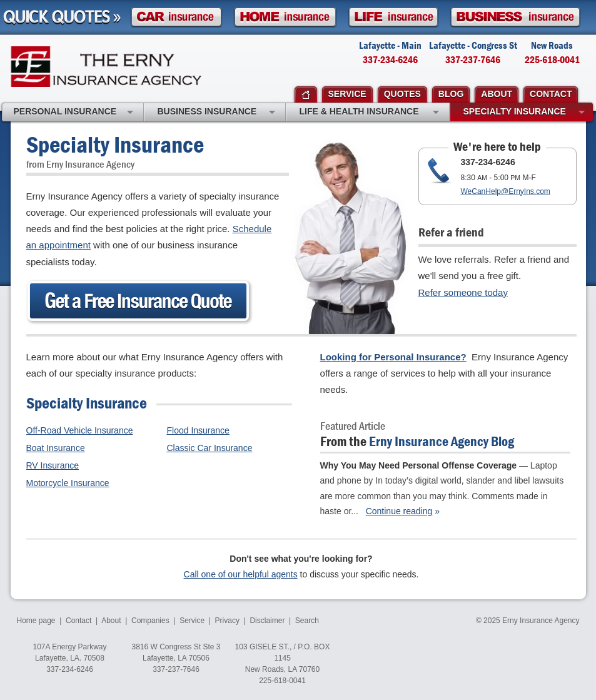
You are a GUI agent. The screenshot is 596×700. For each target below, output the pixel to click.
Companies (150, 621)
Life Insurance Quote (393, 17)
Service (192, 621)
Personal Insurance (73, 113)
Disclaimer (267, 621)
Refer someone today (463, 292)
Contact (78, 621)
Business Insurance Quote (515, 17)
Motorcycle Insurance (68, 483)
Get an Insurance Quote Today (139, 302)
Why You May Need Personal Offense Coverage (419, 465)
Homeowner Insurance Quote (285, 17)
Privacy (227, 621)
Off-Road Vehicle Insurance (80, 430)
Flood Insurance (198, 430)
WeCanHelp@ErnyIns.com (506, 191)
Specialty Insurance (524, 113)
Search (307, 621)
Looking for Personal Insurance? (393, 357)
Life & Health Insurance (369, 113)
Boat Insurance (56, 448)
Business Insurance (216, 113)
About (111, 621)
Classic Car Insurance (210, 448)
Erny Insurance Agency (106, 67)
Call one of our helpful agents (241, 574)
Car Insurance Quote (176, 17)
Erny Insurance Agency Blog (442, 441)
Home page (36, 621)
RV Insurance (53, 465)
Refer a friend (451, 232)
